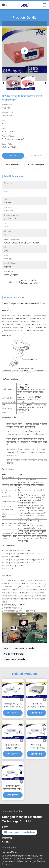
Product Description (36, 165)
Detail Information (13, 165)
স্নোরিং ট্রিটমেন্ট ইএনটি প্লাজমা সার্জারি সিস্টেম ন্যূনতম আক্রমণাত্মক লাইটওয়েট (13, 706)
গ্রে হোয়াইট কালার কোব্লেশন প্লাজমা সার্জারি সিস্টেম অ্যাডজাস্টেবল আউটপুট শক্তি (13, 747)
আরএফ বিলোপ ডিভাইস (14, 654)
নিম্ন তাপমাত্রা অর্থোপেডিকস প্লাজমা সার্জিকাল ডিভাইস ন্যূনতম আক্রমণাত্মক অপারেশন (36, 706)
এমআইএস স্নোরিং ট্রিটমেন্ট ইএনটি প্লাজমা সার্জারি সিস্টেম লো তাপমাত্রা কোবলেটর (13, 788)
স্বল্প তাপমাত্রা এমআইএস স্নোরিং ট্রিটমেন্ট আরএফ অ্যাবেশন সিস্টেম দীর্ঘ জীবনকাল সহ (36, 747)
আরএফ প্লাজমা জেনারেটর (15, 659)
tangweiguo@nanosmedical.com (19, 832)
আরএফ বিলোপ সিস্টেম (25, 648)
